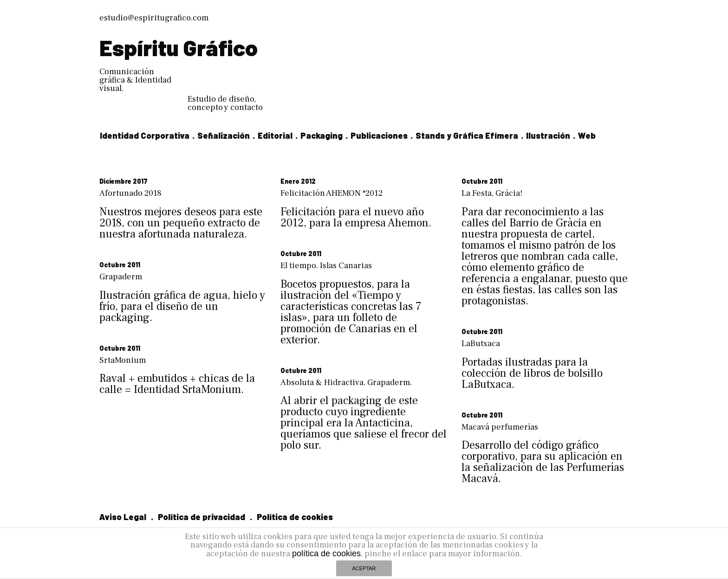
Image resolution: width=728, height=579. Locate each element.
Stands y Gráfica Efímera (467, 135)
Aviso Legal (123, 495)
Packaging (322, 135)
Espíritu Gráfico (179, 47)
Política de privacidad (201, 495)
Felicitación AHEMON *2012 (331, 193)
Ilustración (548, 135)
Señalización (224, 135)
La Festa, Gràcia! (492, 193)
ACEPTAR (364, 568)
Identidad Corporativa (145, 135)
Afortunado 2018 (130, 193)
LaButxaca (481, 332)
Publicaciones (379, 135)
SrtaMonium (123, 349)
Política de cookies (295, 495)
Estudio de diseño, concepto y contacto (225, 103)
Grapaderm (121, 277)
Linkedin (117, 522)
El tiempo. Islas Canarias (326, 266)
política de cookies (326, 553)
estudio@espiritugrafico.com (154, 18)
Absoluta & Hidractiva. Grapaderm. (346, 371)
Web (587, 135)
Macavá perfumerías (500, 405)
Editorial (275, 135)
